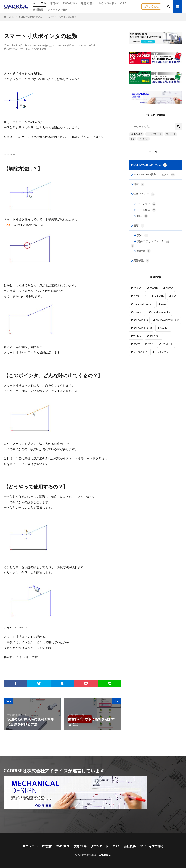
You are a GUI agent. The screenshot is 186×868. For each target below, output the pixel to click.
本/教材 (54, 3)
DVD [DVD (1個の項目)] (163, 304)
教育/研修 (87, 3)
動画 (139, 185)
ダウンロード (106, 3)
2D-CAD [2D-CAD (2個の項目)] (137, 288)
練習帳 (144, 251)
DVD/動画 (69, 3)
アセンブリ (146, 204)
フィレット (171, 134)
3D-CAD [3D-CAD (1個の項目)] (154, 288)
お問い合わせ (151, 6)
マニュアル (39, 3)
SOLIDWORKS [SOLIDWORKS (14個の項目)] (141, 320)
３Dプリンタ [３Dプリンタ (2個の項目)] (140, 296)
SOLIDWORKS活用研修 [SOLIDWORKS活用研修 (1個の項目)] (167, 320)
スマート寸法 (23, 49)
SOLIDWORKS (136, 134)
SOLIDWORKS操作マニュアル (68, 45)
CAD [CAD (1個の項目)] (174, 296)
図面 (143, 216)
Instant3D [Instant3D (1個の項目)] (138, 312)
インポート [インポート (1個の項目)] (167, 344)
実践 (143, 236)
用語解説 (141, 261)
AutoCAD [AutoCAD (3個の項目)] (159, 296)
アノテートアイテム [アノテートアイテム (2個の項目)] (143, 344)
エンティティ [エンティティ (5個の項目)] (162, 352)
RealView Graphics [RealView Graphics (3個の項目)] (161, 312)
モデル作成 (89, 45)
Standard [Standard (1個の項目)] (165, 328)
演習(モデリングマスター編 (153, 241)
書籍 (139, 226)
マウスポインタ (38, 49)
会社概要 (38, 10)
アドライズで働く (58, 10)
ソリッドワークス (154, 134)
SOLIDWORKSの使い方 (31, 17)
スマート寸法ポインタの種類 (62, 17)
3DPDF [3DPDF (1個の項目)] (169, 288)
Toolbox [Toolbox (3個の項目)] (137, 336)
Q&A (123, 3)
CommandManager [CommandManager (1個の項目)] (143, 304)
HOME (10, 17)
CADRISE (104, 855)
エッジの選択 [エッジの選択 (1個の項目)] (140, 352)
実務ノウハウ (144, 194)
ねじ (132, 139)
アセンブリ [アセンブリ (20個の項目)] (155, 336)
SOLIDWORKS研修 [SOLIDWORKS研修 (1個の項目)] (143, 328)
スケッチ (11, 49)
